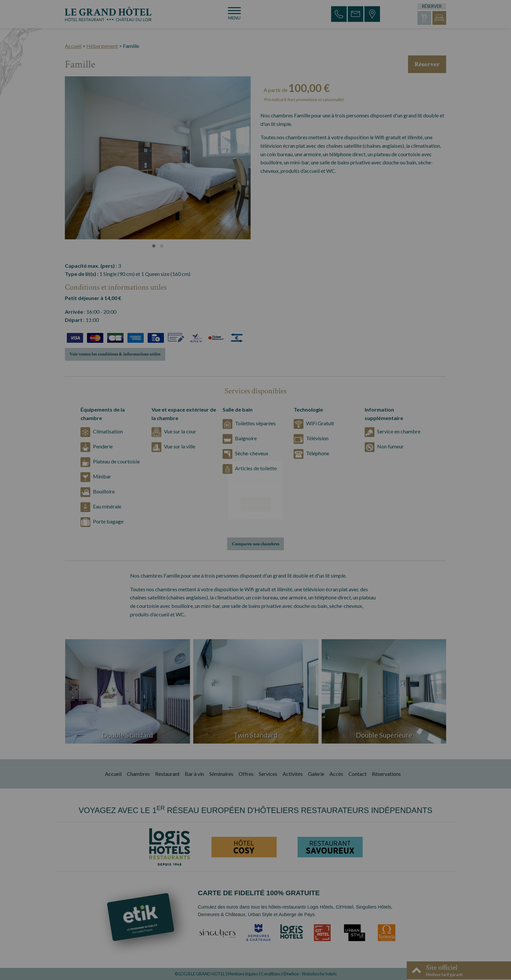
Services (268, 774)
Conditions (271, 974)
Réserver (427, 64)
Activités (293, 774)
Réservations (386, 774)
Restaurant (167, 774)
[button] (154, 246)
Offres (246, 774)
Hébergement (102, 46)
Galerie (316, 774)
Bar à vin (194, 774)
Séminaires (221, 774)
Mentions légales (243, 974)
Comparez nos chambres (256, 544)
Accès (336, 774)
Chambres (138, 774)
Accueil (73, 46)
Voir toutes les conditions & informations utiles (115, 354)
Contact (358, 774)
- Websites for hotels (310, 974)
